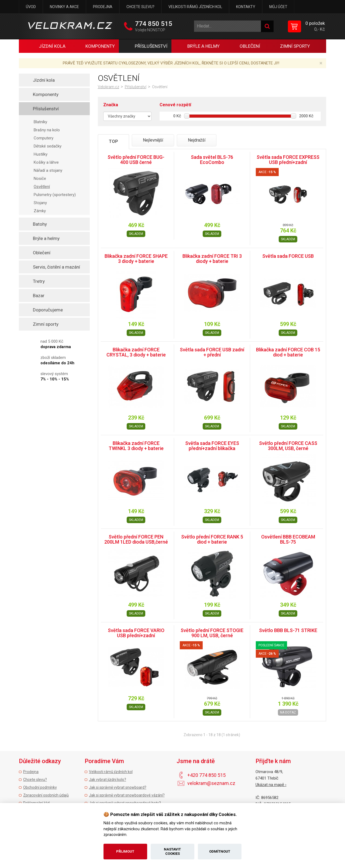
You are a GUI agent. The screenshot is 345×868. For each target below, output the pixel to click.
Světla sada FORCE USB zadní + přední (212, 352)
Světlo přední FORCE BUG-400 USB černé (136, 160)
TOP (113, 141)
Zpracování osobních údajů (46, 795)
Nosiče (40, 179)
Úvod (31, 7)
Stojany (40, 203)
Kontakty (246, 7)
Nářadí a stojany (48, 170)
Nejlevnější (153, 140)
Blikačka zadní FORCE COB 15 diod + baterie (288, 352)
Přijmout (125, 851)
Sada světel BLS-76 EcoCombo (212, 160)
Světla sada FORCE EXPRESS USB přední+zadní (288, 160)
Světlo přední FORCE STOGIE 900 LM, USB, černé (212, 633)
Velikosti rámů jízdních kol (195, 7)
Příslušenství (136, 87)
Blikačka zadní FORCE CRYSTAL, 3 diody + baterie (136, 352)
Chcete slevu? (140, 7)
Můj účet (278, 7)
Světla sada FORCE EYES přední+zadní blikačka (212, 446)
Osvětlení (42, 187)
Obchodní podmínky (40, 787)
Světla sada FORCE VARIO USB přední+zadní (136, 633)
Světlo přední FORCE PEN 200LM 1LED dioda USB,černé (136, 539)
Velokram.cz (108, 87)
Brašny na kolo (47, 130)
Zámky (40, 211)
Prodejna (103, 7)
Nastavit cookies (172, 851)
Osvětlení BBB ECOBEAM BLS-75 (288, 539)
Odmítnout (220, 851)
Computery (44, 138)
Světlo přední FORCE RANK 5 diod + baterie (212, 539)
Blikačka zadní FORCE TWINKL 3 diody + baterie (136, 446)
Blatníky (40, 122)
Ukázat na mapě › (271, 785)
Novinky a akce (64, 7)
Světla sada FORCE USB (288, 256)
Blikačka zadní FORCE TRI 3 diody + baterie (212, 259)
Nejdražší (197, 140)
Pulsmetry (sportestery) (55, 195)
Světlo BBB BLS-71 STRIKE (288, 630)
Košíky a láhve (46, 162)
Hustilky (41, 154)
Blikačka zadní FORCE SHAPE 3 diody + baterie (136, 259)
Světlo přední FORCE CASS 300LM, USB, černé (288, 446)
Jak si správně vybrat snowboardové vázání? (127, 795)
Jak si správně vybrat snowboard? (118, 787)
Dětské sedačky (48, 146)
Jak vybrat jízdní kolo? (108, 780)
